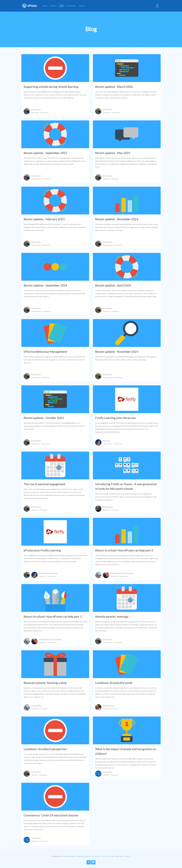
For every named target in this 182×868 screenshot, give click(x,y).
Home (45, 6)
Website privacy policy (69, 856)
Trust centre (105, 856)
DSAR (112, 856)
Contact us (127, 856)
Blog (62, 6)
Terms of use (96, 856)
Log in (157, 6)
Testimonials (71, 6)
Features (54, 6)
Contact (82, 6)
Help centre (119, 856)
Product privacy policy (84, 856)
